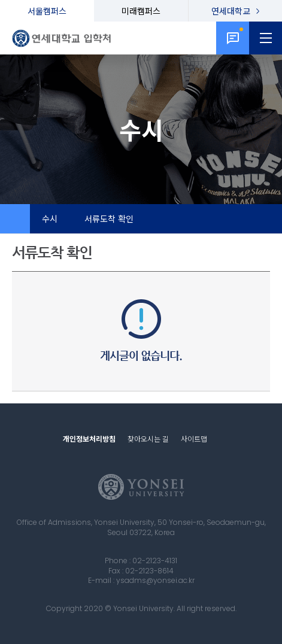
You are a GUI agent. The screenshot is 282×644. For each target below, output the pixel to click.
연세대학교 (231, 11)
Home (15, 219)
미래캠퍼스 (141, 11)
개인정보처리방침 (89, 438)
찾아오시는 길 (148, 438)
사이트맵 (194, 438)
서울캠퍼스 (47, 11)
